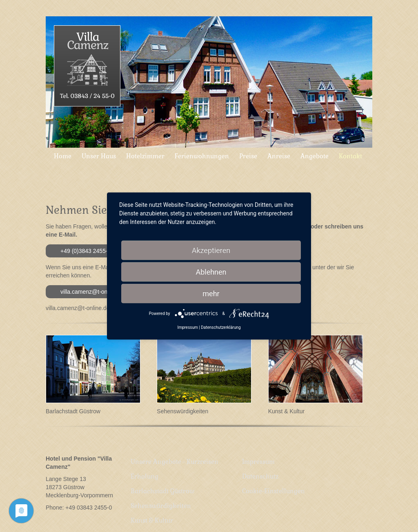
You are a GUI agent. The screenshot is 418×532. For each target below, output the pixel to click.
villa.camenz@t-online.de (92, 292)
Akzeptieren (211, 250)
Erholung (143, 467)
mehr (211, 294)
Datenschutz (259, 467)
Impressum (257, 458)
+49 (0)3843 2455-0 (86, 251)
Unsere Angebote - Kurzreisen (173, 458)
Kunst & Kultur (287, 411)
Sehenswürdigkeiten (182, 411)
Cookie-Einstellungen (272, 475)
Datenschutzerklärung (221, 327)
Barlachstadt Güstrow (73, 411)
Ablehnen (211, 272)
